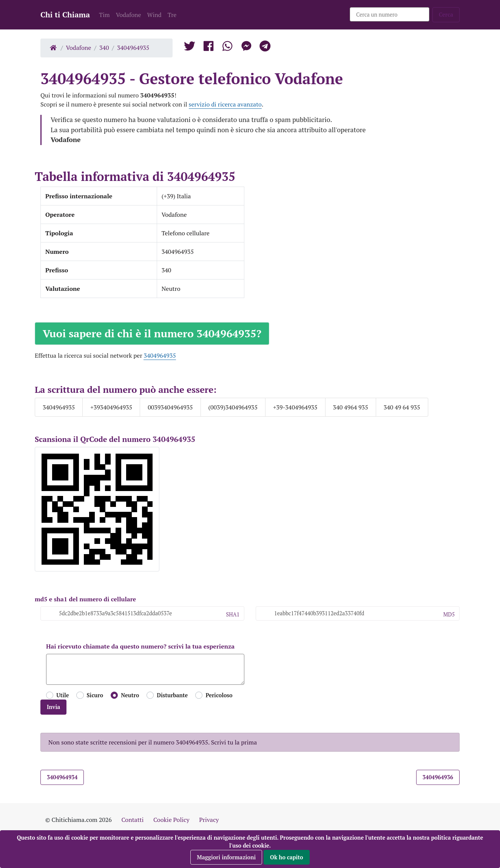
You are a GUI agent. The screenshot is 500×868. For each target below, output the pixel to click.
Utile (62, 695)
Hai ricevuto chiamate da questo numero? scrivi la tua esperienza (140, 646)
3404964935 (133, 48)
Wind (154, 15)
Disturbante (172, 695)
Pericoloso (219, 695)
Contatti (132, 820)
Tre (172, 15)
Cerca (446, 15)
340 (104, 48)
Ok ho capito (287, 857)
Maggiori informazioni (226, 857)
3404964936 (438, 777)
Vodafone (129, 15)
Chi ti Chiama (65, 15)
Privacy (209, 820)
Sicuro (95, 695)
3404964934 (62, 777)
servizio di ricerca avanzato (225, 104)
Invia (53, 707)
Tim (104, 15)
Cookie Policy (171, 820)
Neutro (130, 695)
